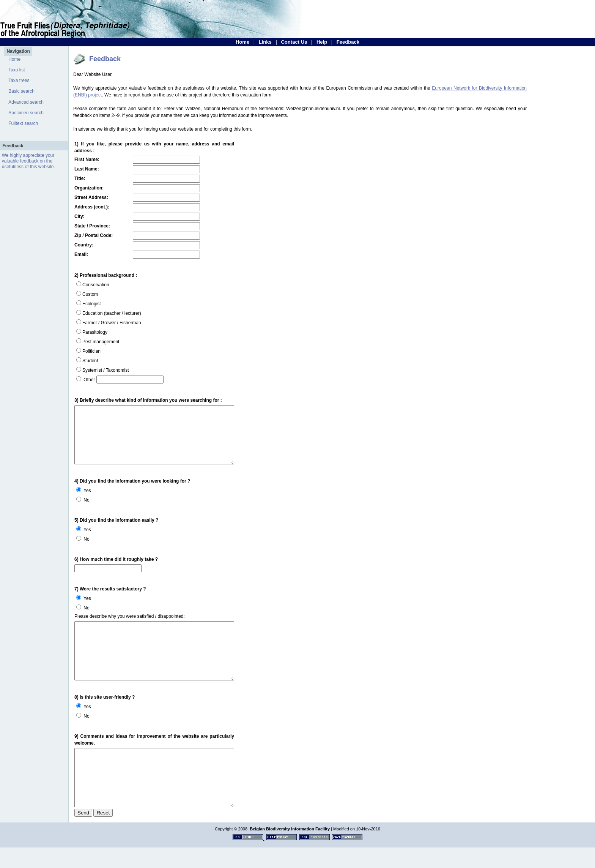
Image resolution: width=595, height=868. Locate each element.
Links (265, 42)
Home (242, 42)
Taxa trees (19, 80)
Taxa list (17, 70)
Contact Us (294, 42)
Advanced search (26, 102)
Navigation (18, 51)
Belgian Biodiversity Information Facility (290, 849)
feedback (29, 161)
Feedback (348, 42)
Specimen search (26, 113)
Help (322, 42)
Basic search (21, 91)
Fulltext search (23, 123)
